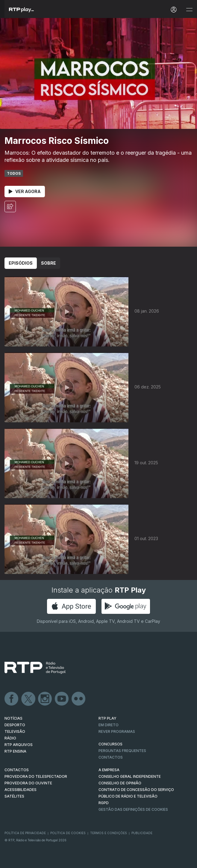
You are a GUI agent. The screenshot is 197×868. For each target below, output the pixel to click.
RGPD (104, 803)
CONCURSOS (110, 744)
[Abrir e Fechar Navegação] (189, 10)
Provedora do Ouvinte (28, 783)
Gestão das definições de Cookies (133, 809)
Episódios (21, 263)
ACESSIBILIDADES (21, 790)
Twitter (28, 699)
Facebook (12, 699)
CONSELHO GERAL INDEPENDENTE (130, 776)
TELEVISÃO (15, 731)
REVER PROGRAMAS (117, 731)
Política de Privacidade (25, 833)
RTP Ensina (15, 751)
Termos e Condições (109, 833)
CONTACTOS (17, 770)
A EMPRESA (109, 770)
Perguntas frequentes (122, 751)
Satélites (14, 796)
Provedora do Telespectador (36, 776)
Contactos (111, 757)
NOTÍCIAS (13, 718)
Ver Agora (25, 191)
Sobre (49, 263)
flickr (79, 699)
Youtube (62, 699)
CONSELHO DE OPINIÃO (120, 783)
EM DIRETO (109, 725)
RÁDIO (10, 738)
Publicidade (142, 833)
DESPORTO (15, 725)
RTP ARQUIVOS (19, 745)
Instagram (45, 699)
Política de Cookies (68, 833)
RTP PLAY (107, 718)
